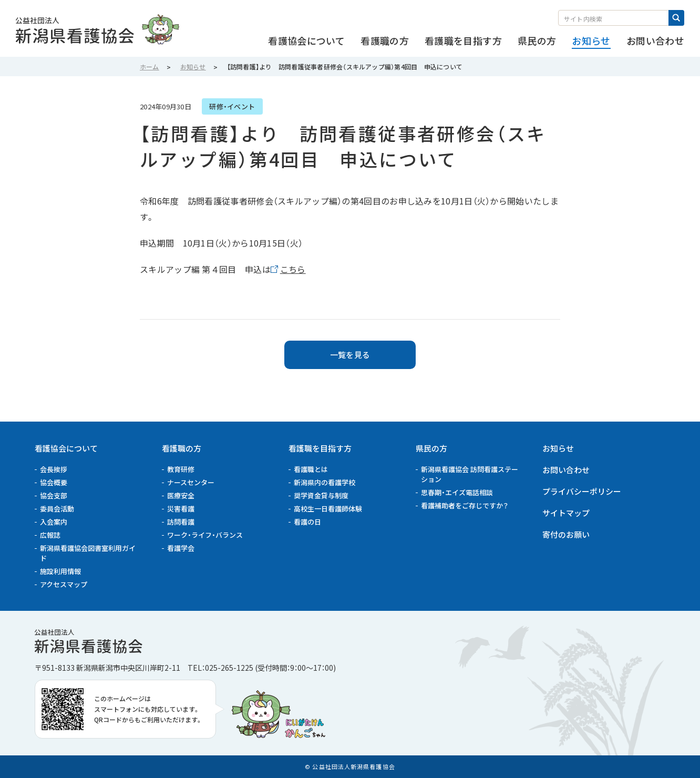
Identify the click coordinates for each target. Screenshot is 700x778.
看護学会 (181, 548)
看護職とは (311, 469)
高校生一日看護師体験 (328, 509)
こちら (293, 269)
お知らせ (558, 448)
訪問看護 (181, 522)
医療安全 (181, 495)
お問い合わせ (566, 470)
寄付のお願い (566, 534)
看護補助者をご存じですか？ (465, 505)
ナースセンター (191, 482)
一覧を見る (350, 355)
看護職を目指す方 (320, 448)
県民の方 (431, 448)
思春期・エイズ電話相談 (457, 492)
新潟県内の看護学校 (325, 482)
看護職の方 (182, 448)
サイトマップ (566, 513)
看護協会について (66, 448)
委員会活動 (57, 509)
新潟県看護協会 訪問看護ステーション (470, 474)
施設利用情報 (60, 571)
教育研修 (181, 469)
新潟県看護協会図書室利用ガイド (88, 553)
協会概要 (54, 482)
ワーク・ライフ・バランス (205, 535)
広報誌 (50, 535)
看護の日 (307, 522)
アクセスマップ (64, 584)
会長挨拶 (54, 469)
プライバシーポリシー (582, 491)
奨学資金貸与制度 (321, 495)
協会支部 (54, 495)
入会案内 (54, 522)
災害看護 (181, 509)
